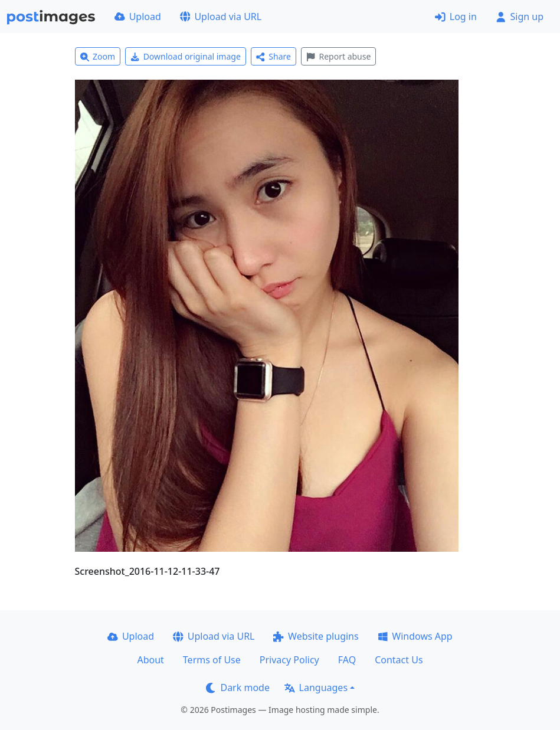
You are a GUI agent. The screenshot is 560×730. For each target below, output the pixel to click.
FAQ (347, 660)
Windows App (415, 636)
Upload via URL (221, 17)
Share (274, 56)
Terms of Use (212, 660)
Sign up (520, 17)
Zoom (98, 56)
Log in (456, 17)
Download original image (186, 56)
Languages (316, 688)
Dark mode (238, 688)
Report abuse (338, 56)
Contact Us (399, 660)
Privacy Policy (289, 660)
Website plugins (316, 636)
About (150, 660)
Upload (138, 17)
